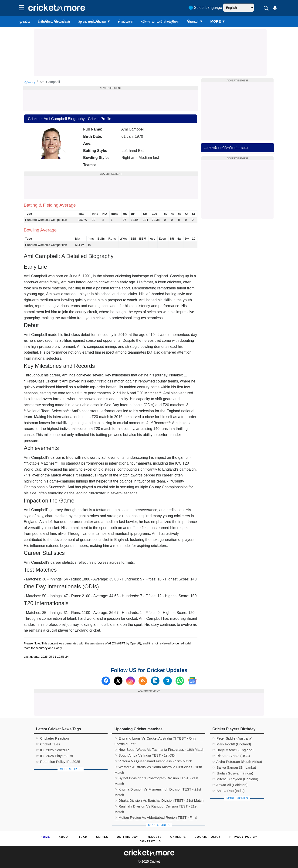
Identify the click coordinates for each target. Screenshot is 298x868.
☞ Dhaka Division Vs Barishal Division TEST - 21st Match (159, 800)
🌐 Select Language (205, 8)
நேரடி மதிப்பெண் (94, 21)
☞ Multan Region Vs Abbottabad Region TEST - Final (156, 817)
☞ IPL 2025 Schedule (53, 750)
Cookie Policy (208, 837)
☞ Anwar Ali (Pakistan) (230, 785)
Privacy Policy (244, 837)
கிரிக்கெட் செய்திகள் (54, 21)
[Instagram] (130, 681)
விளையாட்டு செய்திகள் (160, 21)
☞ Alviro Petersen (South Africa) (237, 762)
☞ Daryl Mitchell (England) (233, 750)
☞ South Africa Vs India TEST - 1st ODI (145, 755)
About (64, 837)
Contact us (150, 841)
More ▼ (218, 21)
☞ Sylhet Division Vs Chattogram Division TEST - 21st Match (156, 779)
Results (154, 837)
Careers (178, 837)
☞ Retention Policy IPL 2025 (58, 762)
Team (83, 837)
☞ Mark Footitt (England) (232, 744)
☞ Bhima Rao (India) (228, 791)
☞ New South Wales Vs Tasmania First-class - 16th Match (159, 749)
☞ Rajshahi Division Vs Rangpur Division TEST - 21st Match (156, 807)
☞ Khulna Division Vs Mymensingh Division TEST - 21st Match (158, 790)
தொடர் (195, 21)
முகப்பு (24, 21)
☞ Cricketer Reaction (52, 738)
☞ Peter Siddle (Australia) (232, 738)
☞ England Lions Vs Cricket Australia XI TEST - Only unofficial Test (155, 739)
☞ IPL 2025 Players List (54, 756)
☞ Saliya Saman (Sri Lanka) (234, 767)
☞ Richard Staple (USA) (231, 756)
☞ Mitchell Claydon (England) (235, 779)
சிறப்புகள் (126, 21)
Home (46, 837)
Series (102, 837)
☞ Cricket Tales (48, 744)
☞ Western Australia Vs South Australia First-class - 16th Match (158, 767)
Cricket (155, 861)
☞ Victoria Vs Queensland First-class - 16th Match (153, 761)
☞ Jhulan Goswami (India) (233, 773)
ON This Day (128, 837)
